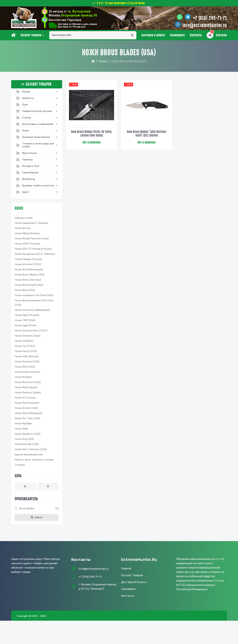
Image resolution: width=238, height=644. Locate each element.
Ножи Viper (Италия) (27, 316)
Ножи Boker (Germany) (28, 281)
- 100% (74, 86)
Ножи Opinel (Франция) (28, 415)
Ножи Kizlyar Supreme (27, 373)
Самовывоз (177, 36)
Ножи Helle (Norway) (27, 358)
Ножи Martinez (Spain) (28, 394)
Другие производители (29, 456)
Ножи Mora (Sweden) (27, 404)
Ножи (103, 63)
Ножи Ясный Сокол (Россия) (32, 240)
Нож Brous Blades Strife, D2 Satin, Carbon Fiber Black (92, 135)
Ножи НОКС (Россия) (27, 245)
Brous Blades (27, 510)
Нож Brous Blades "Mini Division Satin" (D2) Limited (147, 135)
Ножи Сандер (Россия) (28, 260)
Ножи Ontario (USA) (26, 409)
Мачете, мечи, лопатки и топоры (34, 461)
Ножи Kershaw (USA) (27, 363)
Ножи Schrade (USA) (27, 445)
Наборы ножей (23, 219)
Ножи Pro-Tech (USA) (27, 420)
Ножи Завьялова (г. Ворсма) (31, 224)
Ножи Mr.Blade (23, 378)
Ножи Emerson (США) (27, 337)
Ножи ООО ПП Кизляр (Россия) (33, 250)
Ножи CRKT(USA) (25, 322)
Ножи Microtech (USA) (28, 384)
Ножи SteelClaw (24, 342)
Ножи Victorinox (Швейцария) (32, 311)
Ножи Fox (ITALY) (25, 347)
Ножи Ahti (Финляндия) (29, 271)
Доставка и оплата (153, 36)
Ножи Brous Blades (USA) (30, 276)
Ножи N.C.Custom (25, 399)
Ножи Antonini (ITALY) (28, 266)
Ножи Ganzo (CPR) (26, 353)
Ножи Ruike (21, 430)
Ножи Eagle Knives (26, 327)
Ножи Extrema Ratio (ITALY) (31, 332)
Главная (126, 570)
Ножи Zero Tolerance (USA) (31, 451)
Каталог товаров (31, 36)
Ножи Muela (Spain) (26, 389)
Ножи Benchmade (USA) (29, 286)
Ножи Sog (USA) (24, 440)
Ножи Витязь (23, 229)
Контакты (196, 36)
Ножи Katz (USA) (25, 368)
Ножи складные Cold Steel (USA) (34, 297)
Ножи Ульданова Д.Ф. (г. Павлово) (35, 255)
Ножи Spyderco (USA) (27, 435)
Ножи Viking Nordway (27, 235)
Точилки (20, 466)
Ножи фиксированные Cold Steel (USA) (34, 304)
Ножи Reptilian (23, 425)
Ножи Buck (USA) (25, 291)
